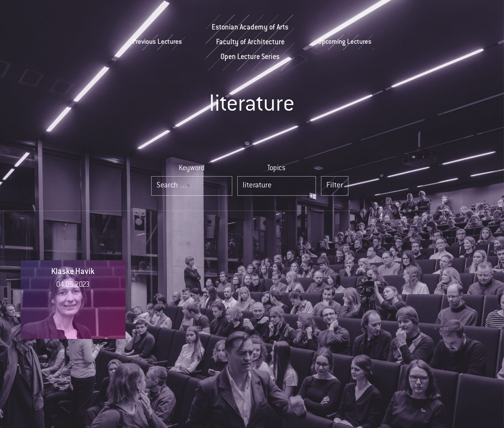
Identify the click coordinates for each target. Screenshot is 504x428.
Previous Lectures (157, 42)
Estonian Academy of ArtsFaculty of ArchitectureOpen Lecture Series (250, 43)
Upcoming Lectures (345, 42)
